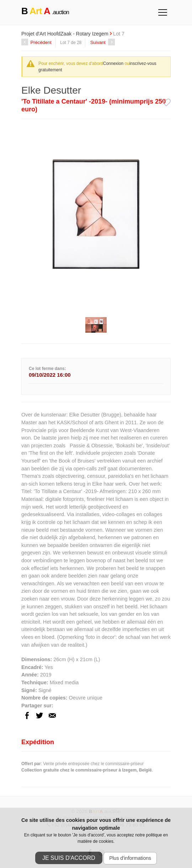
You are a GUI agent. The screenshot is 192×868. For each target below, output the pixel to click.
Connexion (113, 63)
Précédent (36, 42)
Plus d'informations (130, 858)
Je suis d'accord (69, 858)
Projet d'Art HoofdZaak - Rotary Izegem (66, 34)
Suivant (103, 42)
